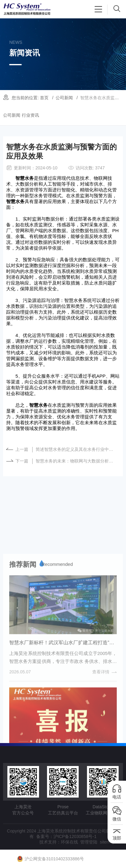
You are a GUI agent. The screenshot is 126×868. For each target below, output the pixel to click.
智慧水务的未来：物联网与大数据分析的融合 (76, 461)
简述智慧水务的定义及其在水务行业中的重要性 (76, 449)
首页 (44, 98)
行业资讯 (30, 115)
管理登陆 (89, 842)
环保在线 (69, 842)
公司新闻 (64, 98)
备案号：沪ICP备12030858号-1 (66, 836)
